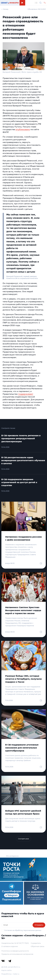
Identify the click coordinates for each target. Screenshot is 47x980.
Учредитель (36, 943)
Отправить (39, 925)
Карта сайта (6, 970)
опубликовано (23, 129)
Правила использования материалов (17, 954)
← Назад (5, 9)
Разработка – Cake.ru (10, 974)
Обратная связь (37, 946)
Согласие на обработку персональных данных (23, 930)
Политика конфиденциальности (15, 951)
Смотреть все (23, 839)
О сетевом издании (10, 946)
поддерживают (26, 394)
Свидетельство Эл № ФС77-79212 (15, 943)
